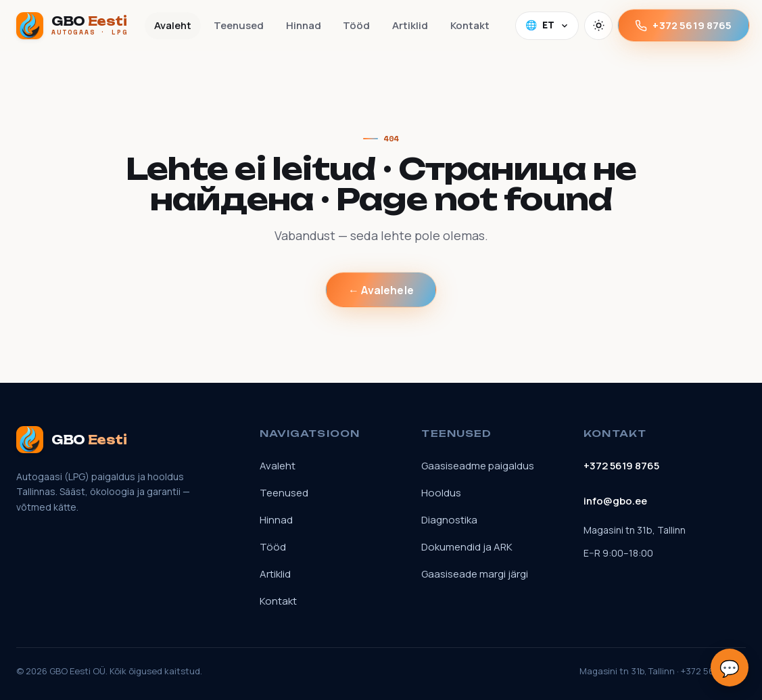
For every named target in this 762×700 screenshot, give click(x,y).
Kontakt (470, 25)
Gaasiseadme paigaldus (478, 466)
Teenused (239, 25)
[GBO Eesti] (72, 26)
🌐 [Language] (547, 25)
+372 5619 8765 (683, 25)
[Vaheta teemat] (598, 26)
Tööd (356, 25)
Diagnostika (449, 520)
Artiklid (410, 25)
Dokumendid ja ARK (467, 547)
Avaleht (173, 25)
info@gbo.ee (615, 501)
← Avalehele (381, 290)
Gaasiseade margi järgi (475, 574)
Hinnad (304, 25)
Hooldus (441, 493)
